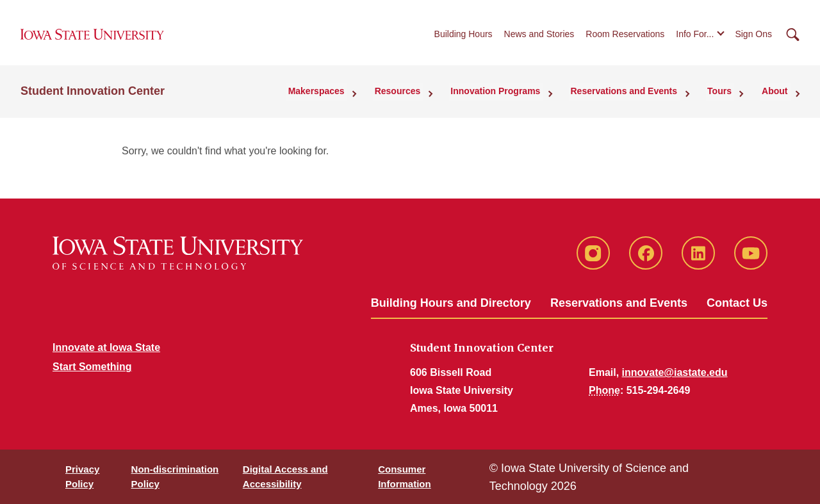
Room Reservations (625, 38)
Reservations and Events (619, 303)
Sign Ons (753, 38)
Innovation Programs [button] (512, 97)
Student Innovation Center (93, 97)
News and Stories (539, 38)
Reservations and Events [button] (636, 97)
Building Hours (463, 38)
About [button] (778, 97)
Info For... (695, 38)
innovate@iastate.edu (675, 372)
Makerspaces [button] (342, 97)
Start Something (92, 367)
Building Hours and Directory (451, 303)
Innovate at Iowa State (106, 347)
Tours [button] (727, 97)
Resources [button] (419, 97)
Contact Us (737, 303)
